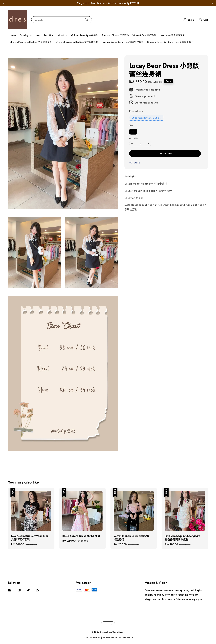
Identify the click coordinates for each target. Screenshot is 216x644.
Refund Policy (126, 638)
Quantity (133, 138)
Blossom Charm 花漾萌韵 (115, 35)
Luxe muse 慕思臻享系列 (172, 35)
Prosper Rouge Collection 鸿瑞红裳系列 (123, 42)
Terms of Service (92, 638)
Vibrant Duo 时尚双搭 (144, 35)
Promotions (136, 111)
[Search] (87, 20)
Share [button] (135, 163)
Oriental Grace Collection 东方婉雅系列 (77, 42)
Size (131, 125)
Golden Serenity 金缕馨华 (85, 35)
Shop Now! (147, 3)
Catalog (24, 35)
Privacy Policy (110, 638)
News (38, 35)
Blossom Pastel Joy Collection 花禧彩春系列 (170, 42)
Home (13, 35)
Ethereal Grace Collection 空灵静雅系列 (31, 42)
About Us (62, 35)
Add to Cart (165, 153)
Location (49, 35)
